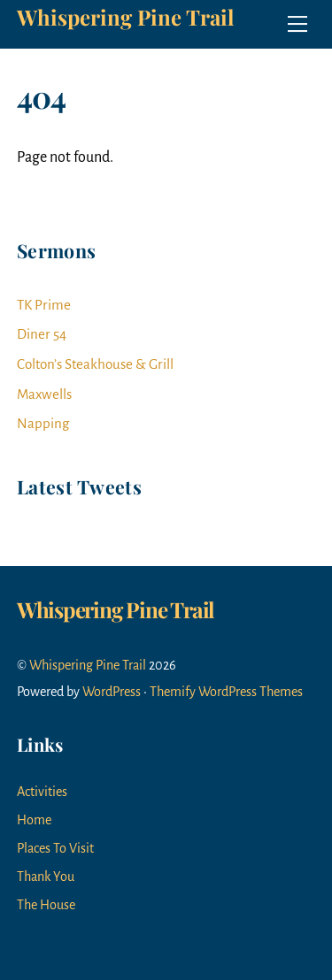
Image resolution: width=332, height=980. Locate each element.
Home (34, 820)
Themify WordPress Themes (226, 692)
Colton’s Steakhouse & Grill (95, 364)
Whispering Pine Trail (88, 665)
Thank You (46, 877)
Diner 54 (42, 334)
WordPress (112, 692)
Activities (42, 792)
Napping (43, 423)
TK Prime (44, 305)
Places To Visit (55, 848)
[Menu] (297, 24)
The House (46, 905)
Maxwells (44, 394)
